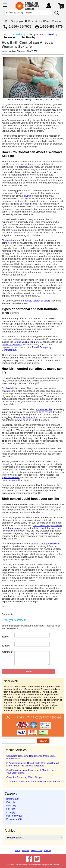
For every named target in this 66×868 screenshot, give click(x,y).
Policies (26, 850)
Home (17, 850)
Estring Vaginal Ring (24, 342)
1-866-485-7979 (20, 27)
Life (30, 35)
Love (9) (11, 812)
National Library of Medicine (45, 544)
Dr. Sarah (7, 388)
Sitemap (48, 850)
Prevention (10, 37)
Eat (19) (10, 802)
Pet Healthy (28, 37)
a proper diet (22, 164)
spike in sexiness (11, 477)
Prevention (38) (14, 819)
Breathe (17, 35)
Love (40, 35)
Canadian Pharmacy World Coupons (25, 777)
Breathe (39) (13, 799)
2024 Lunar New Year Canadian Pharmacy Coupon (33, 782)
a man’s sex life (44, 409)
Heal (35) (11, 806)
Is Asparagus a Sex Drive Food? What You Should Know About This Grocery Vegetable (32, 764)
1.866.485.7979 (22, 717)
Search (43, 741)
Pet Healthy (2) (14, 816)
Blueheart (7, 240)
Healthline (28, 196)
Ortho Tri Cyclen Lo (12, 345)
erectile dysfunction (27, 417)
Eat (5, 35)
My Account (36, 850)
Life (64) (11, 809)
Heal (51, 35)
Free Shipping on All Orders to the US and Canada (33, 21)
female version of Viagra (38, 301)
